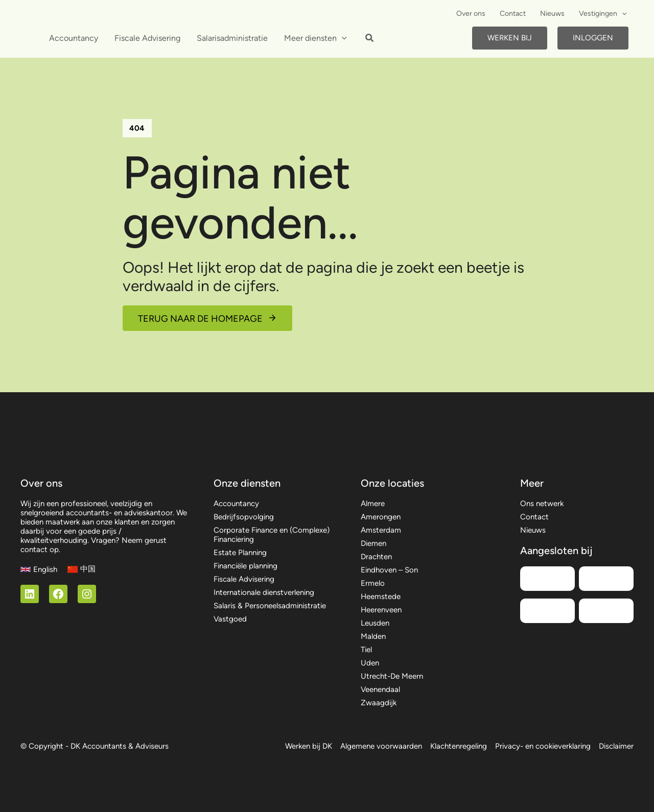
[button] (622, 14)
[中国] (81, 569)
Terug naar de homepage (200, 319)
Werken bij (510, 38)
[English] (39, 569)
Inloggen (593, 38)
